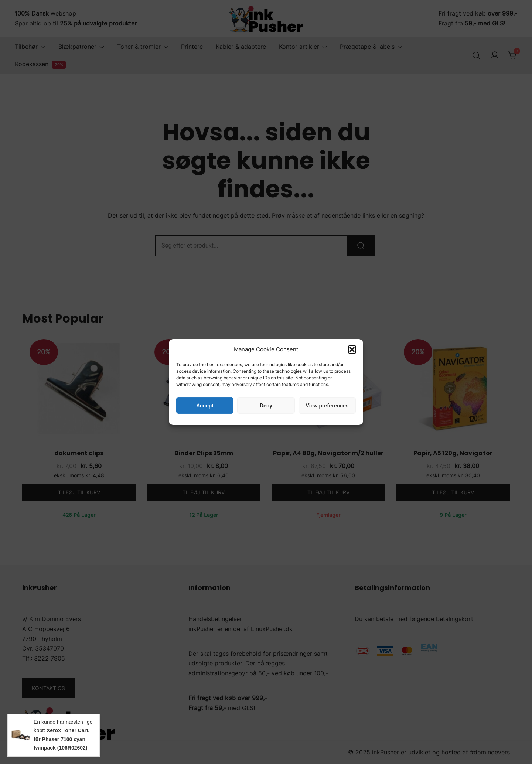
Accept (205, 406)
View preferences (327, 406)
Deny (266, 406)
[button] (352, 349)
